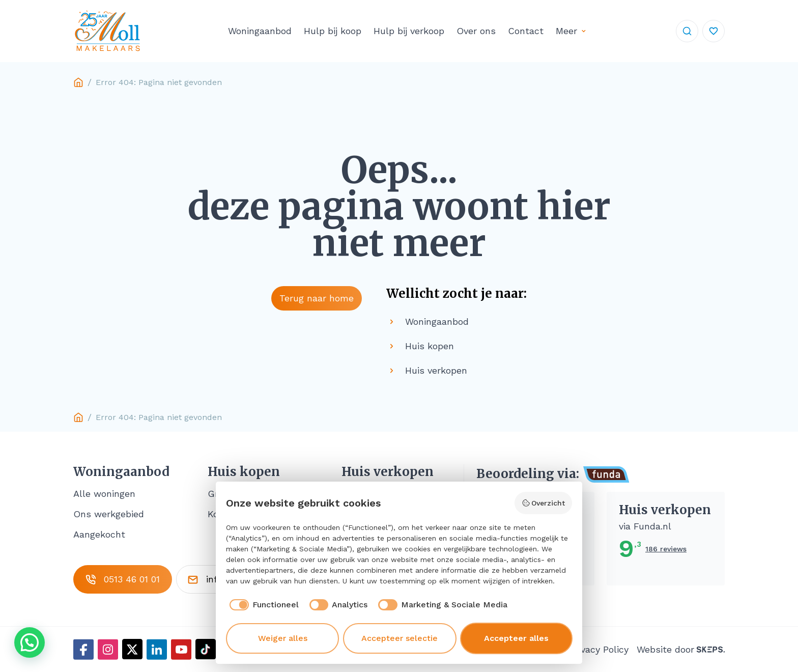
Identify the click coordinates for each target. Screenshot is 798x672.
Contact (526, 31)
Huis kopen (244, 472)
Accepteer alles (516, 638)
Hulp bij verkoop (409, 31)
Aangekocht (99, 534)
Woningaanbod (260, 31)
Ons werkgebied (109, 514)
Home (78, 82)
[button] (30, 642)
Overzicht (544, 503)
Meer (566, 31)
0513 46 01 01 (123, 579)
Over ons (476, 31)
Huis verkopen (388, 472)
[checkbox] (262, 605)
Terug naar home (317, 298)
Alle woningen (104, 494)
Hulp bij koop (333, 31)
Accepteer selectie (400, 638)
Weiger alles (283, 638)
